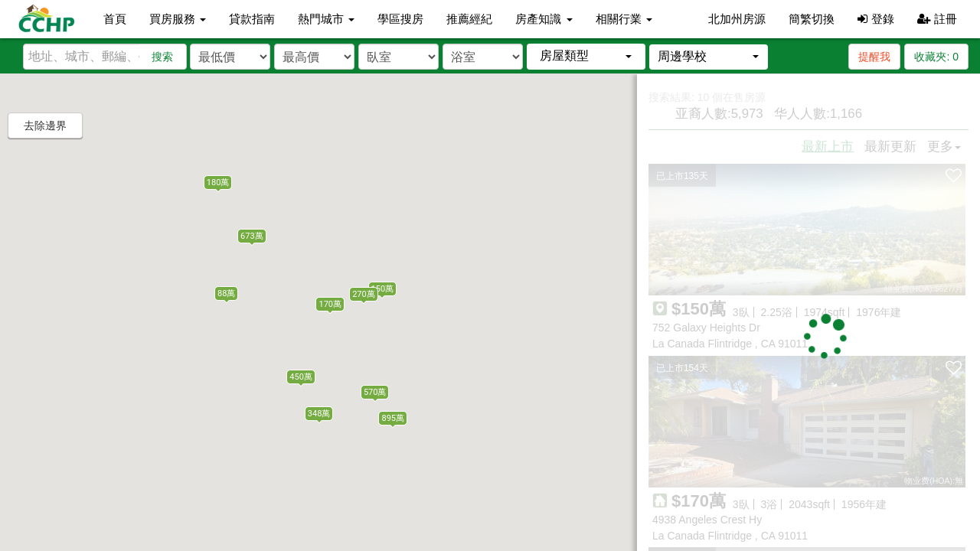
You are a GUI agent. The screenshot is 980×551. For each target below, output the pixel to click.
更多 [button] (944, 147)
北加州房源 (737, 19)
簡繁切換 (812, 19)
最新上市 (828, 147)
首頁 (115, 19)
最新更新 (890, 147)
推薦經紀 (469, 19)
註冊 (937, 19)
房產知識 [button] (544, 19)
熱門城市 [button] (326, 19)
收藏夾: (936, 57)
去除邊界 (45, 126)
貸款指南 (252, 19)
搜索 (162, 57)
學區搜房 (400, 19)
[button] (586, 56)
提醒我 (874, 57)
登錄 (875, 19)
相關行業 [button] (624, 19)
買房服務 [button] (178, 19)
